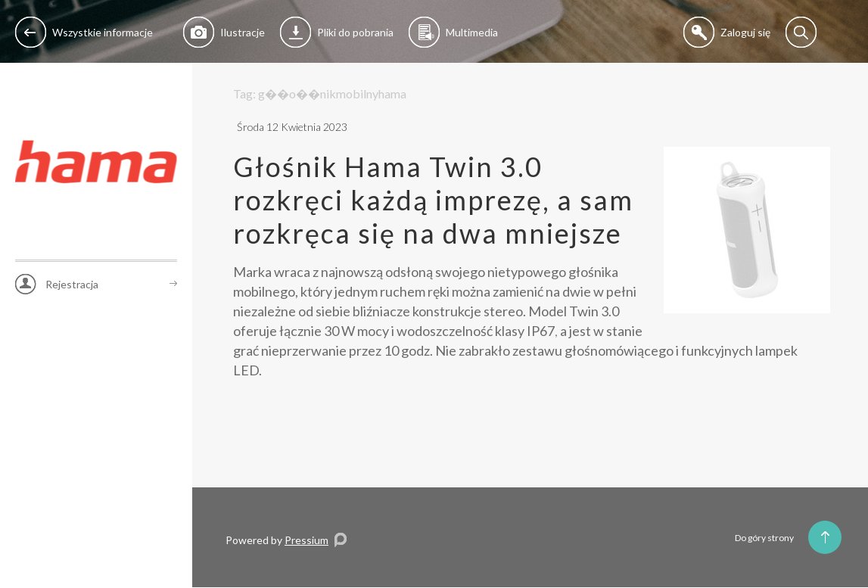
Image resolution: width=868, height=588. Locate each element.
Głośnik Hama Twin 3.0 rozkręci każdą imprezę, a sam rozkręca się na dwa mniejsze (433, 200)
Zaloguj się (727, 32)
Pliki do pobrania (337, 32)
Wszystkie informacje (84, 32)
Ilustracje (224, 32)
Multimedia (453, 32)
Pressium (306, 540)
